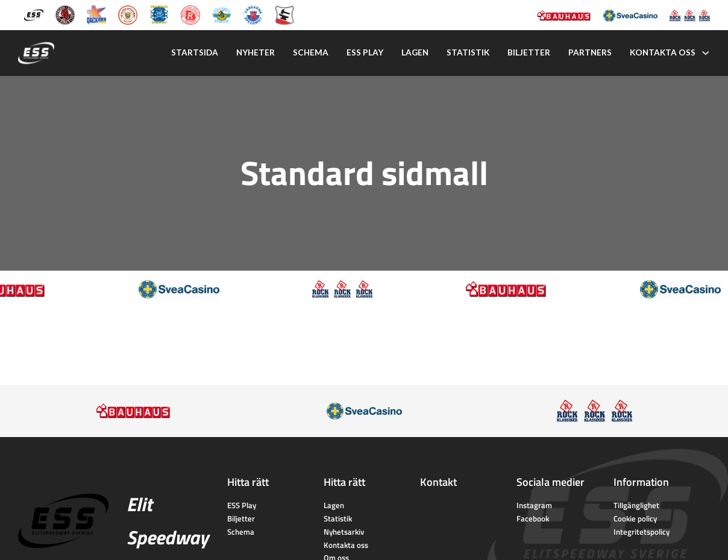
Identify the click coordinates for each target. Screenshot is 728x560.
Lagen (415, 52)
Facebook (533, 518)
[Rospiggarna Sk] (190, 14)
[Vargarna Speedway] (253, 14)
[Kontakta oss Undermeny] (706, 53)
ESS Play (242, 505)
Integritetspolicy (642, 532)
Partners (590, 52)
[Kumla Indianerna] (65, 14)
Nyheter (256, 52)
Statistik (468, 52)
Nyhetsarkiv (344, 532)
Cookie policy (635, 518)
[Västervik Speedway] (222, 14)
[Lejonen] (128, 14)
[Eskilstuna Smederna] (284, 14)
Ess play (365, 52)
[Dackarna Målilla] (96, 14)
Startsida (195, 52)
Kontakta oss (663, 52)
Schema (311, 52)
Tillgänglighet (636, 505)
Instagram (534, 505)
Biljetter (529, 52)
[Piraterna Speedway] (159, 14)
